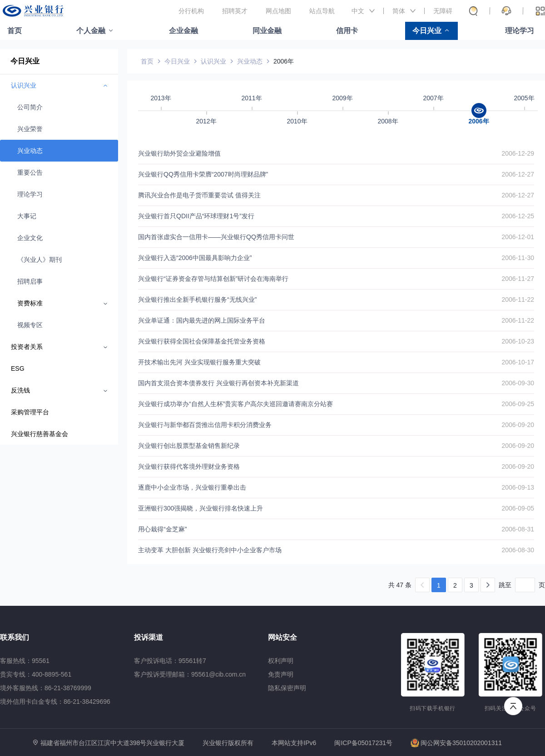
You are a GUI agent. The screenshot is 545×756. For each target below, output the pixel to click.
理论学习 (520, 31)
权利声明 (281, 661)
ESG (18, 368)
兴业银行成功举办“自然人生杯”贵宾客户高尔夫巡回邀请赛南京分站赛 (235, 404)
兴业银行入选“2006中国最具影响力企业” (195, 258)
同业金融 (267, 31)
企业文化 (30, 238)
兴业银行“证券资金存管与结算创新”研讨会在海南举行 (213, 279)
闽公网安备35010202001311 (456, 743)
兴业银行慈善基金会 (40, 434)
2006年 (284, 61)
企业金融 (183, 31)
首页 (15, 31)
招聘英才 (235, 11)
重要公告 (30, 172)
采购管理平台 (30, 412)
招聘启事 (30, 281)
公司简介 (30, 107)
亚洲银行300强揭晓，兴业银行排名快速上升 (201, 508)
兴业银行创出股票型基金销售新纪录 (189, 446)
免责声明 (281, 674)
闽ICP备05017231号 (363, 743)
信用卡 (347, 31)
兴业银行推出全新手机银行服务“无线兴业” (197, 299)
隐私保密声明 (287, 688)
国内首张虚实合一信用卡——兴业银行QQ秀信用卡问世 (216, 237)
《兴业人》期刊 (40, 260)
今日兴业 (427, 31)
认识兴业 (213, 61)
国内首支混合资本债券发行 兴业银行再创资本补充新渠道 (218, 383)
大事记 (27, 216)
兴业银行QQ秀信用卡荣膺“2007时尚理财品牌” (203, 174)
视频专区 (30, 325)
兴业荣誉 (30, 129)
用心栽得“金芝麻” (162, 529)
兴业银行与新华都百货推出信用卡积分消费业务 (205, 425)
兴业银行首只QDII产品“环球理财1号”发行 (196, 216)
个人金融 (91, 31)
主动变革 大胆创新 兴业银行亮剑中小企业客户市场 (210, 550)
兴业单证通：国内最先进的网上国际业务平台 (202, 320)
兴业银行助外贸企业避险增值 (179, 153)
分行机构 (191, 11)
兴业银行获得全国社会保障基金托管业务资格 (202, 341)
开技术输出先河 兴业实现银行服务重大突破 (199, 362)
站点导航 (322, 11)
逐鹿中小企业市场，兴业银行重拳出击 (192, 487)
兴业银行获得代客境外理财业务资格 (189, 466)
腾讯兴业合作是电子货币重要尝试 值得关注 (199, 195)
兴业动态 (30, 151)
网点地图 (278, 11)
